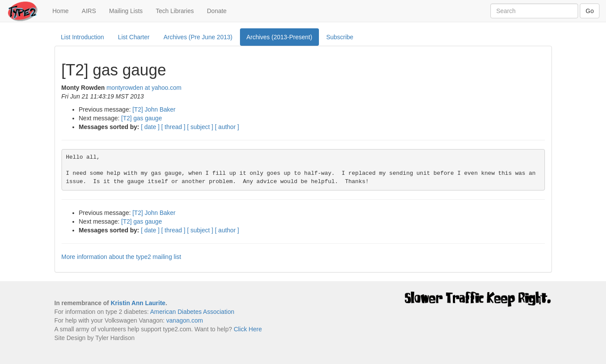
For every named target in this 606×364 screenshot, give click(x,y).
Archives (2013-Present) (279, 37)
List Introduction (83, 37)
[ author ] (227, 127)
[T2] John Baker (154, 109)
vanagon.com (185, 320)
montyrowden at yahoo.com (144, 88)
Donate (217, 11)
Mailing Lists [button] (126, 11)
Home (64, 10)
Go (590, 11)
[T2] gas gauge (142, 118)
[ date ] (150, 127)
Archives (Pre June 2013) (198, 37)
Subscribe (340, 37)
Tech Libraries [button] (175, 11)
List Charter (134, 37)
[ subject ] (200, 127)
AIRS (89, 11)
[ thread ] (173, 127)
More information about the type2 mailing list (122, 257)
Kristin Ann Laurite (138, 303)
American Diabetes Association (192, 312)
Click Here (248, 329)
